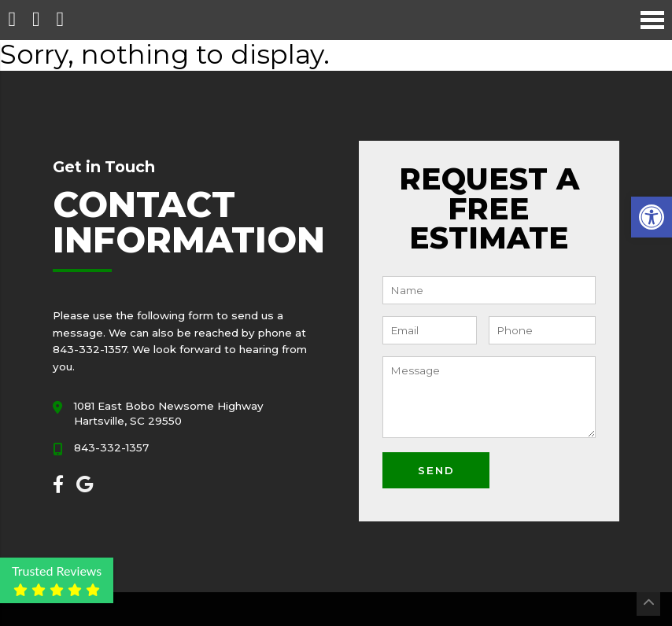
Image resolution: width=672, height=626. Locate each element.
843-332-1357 (111, 447)
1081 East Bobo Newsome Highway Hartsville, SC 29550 (169, 413)
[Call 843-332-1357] (35, 20)
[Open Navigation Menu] (652, 20)
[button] (652, 217)
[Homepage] (12, 20)
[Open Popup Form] (60, 20)
